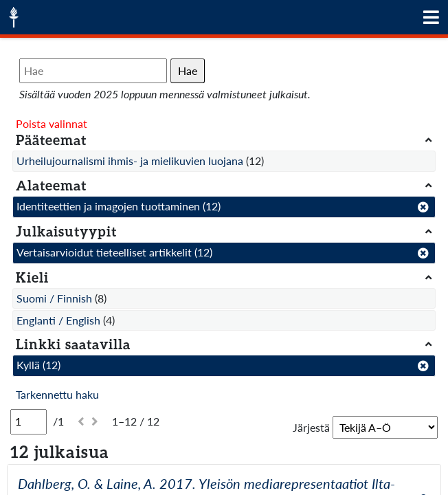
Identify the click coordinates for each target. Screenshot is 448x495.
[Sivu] (29, 421)
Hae (188, 70)
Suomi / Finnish (54, 298)
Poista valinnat (52, 123)
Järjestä (311, 427)
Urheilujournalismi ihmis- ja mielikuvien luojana (130, 161)
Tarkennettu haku (57, 394)
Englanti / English (58, 320)
